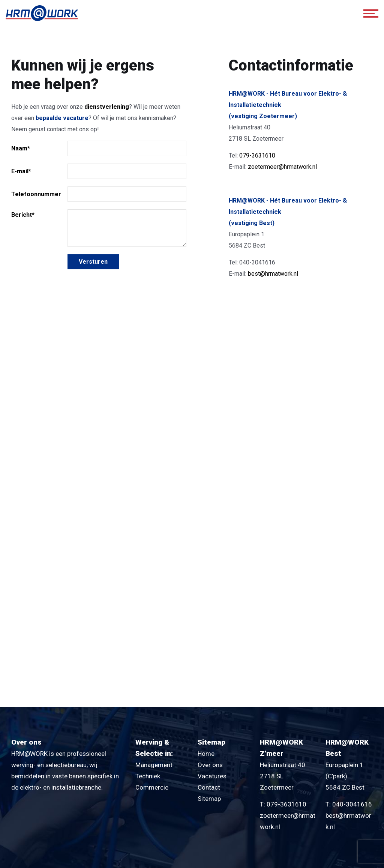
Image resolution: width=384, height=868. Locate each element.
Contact (209, 787)
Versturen (93, 262)
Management (154, 765)
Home (206, 754)
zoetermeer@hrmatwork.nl (282, 167)
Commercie (152, 787)
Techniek (148, 776)
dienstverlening (107, 107)
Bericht (23, 215)
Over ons (210, 765)
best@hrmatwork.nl (273, 274)
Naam (21, 148)
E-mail (21, 171)
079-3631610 (257, 155)
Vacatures (212, 776)
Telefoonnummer (36, 194)
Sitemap (209, 799)
